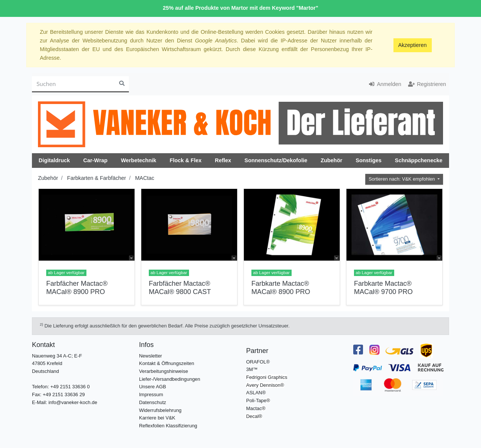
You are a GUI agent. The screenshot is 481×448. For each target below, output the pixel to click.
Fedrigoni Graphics (267, 377)
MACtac (144, 178)
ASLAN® (256, 393)
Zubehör (48, 178)
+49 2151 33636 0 (70, 387)
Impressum (151, 394)
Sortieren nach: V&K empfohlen (402, 179)
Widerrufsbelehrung (160, 410)
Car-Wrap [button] (96, 160)
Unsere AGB (153, 387)
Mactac (254, 408)
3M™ (252, 369)
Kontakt (43, 345)
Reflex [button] (223, 160)
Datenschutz (153, 402)
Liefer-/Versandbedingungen (170, 379)
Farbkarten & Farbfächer (97, 178)
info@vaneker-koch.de (73, 402)
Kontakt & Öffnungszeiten (167, 363)
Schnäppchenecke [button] (419, 160)
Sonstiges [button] (368, 160)
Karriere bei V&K (157, 418)
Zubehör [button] (331, 160)
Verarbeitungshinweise (163, 371)
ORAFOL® (258, 362)
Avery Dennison (263, 385)
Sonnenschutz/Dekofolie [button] (276, 160)
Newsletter (151, 356)
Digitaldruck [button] (54, 160)
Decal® (254, 416)
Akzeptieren (413, 45)
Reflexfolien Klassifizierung (168, 426)
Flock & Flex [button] (185, 160)
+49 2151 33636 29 (64, 394)
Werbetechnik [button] (139, 160)
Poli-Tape (256, 400)
